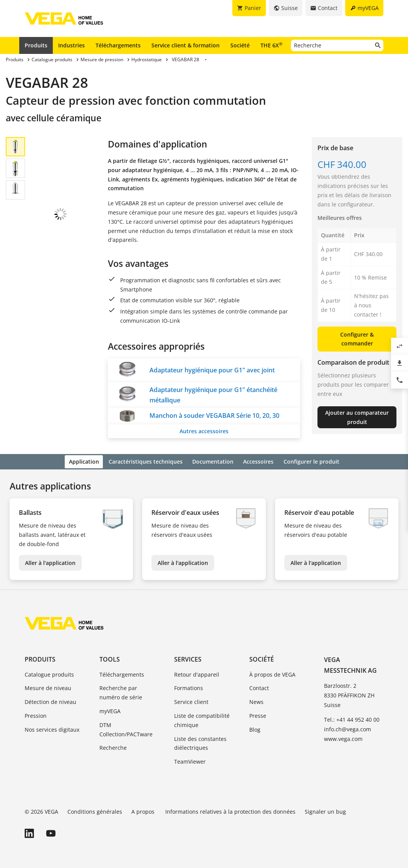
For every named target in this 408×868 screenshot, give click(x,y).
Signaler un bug (325, 810)
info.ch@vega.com (348, 728)
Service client (191, 701)
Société (240, 45)
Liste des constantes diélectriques (200, 742)
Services (188, 658)
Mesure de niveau (48, 687)
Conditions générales (95, 810)
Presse (258, 715)
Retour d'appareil (197, 673)
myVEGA (110, 710)
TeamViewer (190, 760)
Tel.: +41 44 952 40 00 (352, 718)
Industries (71, 45)
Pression (36, 715)
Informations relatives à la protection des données (230, 810)
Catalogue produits (49, 673)
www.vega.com (343, 738)
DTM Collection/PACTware (126, 728)
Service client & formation (186, 45)
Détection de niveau (50, 701)
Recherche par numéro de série (121, 692)
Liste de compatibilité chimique (202, 719)
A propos (144, 810)
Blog (255, 728)
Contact (259, 687)
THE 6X (271, 45)
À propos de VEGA (272, 673)
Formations (189, 687)
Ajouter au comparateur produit (357, 417)
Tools (110, 658)
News (256, 701)
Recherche (113, 747)
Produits (36, 45)
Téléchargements (118, 45)
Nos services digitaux (52, 728)
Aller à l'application (50, 562)
